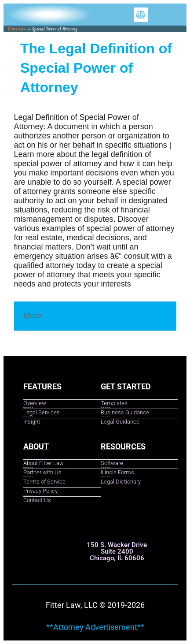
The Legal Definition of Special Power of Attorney (96, 68)
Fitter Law (17, 29)
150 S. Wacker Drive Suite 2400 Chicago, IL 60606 (117, 551)
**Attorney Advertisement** (95, 627)
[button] (141, 15)
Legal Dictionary (72, 316)
